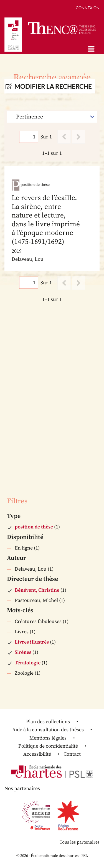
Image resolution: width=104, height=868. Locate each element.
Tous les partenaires (80, 842)
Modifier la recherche (53, 86)
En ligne (24, 548)
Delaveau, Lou (31, 569)
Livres (22, 632)
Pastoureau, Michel (36, 600)
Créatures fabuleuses (38, 622)
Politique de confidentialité (48, 746)
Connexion (88, 8)
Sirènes (23, 652)
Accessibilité (37, 754)
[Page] (29, 137)
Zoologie (24, 673)
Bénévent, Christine (37, 590)
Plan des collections (48, 722)
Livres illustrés (32, 642)
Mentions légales (48, 738)
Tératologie (28, 663)
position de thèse (34, 527)
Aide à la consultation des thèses (48, 730)
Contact (72, 754)
